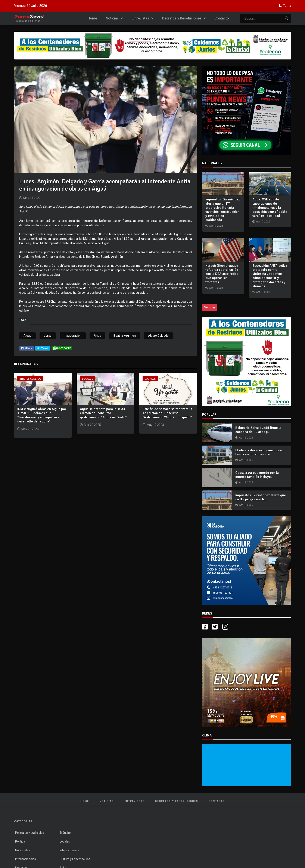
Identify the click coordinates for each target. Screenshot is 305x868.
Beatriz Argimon (125, 336)
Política (20, 841)
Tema (287, 6)
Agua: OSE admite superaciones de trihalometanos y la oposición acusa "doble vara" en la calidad (270, 208)
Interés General (30, 379)
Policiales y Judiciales (30, 833)
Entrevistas (142, 18)
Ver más (210, 307)
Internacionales (26, 859)
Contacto (222, 18)
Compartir (62, 348)
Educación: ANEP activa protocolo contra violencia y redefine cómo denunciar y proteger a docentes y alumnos (270, 276)
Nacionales (23, 850)
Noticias (114, 18)
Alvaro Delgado (158, 336)
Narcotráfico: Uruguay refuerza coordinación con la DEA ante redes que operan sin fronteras (222, 274)
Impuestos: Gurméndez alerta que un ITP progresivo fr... (261, 497)
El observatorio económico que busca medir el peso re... (259, 452)
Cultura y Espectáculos (75, 859)
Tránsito (65, 833)
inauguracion (73, 336)
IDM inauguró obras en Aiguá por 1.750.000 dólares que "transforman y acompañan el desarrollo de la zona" (42, 415)
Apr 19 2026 (246, 438)
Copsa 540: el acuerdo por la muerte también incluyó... (257, 475)
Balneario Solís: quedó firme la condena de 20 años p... (258, 430)
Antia (97, 336)
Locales (88, 379)
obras (48, 336)
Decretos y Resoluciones (184, 18)
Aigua (27, 336)
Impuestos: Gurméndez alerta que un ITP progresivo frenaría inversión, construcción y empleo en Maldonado (223, 210)
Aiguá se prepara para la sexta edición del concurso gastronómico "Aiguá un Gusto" (103, 413)
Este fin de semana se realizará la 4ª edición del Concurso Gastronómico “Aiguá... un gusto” (167, 413)
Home (92, 18)
